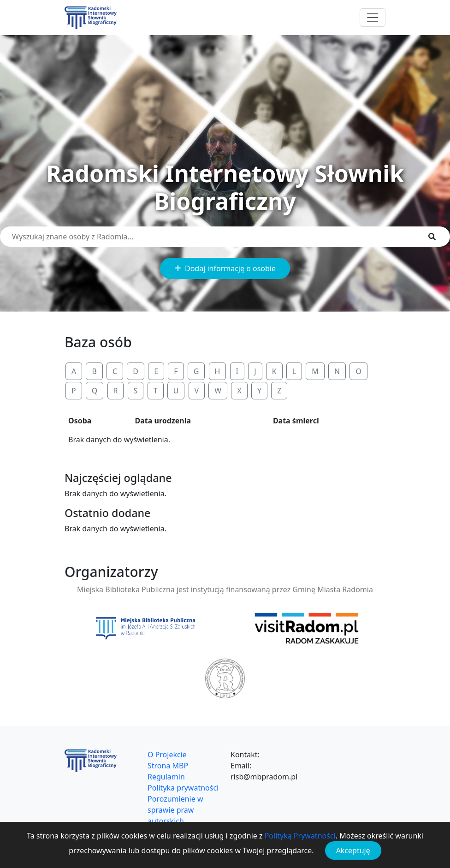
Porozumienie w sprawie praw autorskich (175, 810)
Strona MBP (168, 766)
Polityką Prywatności (300, 836)
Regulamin (166, 777)
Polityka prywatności (183, 788)
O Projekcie (167, 755)
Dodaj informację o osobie (225, 268)
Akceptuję (353, 850)
